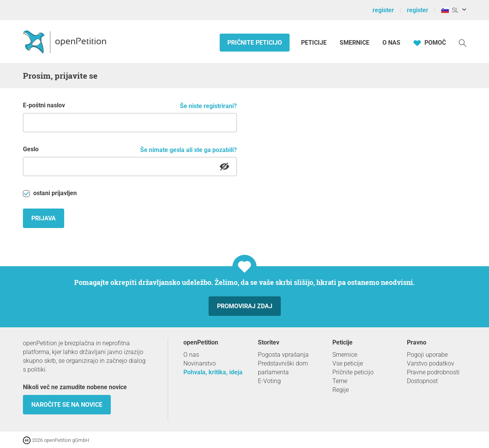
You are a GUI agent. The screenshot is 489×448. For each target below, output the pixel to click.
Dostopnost (422, 381)
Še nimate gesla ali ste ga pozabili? (189, 150)
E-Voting (269, 381)
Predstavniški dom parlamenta (283, 368)
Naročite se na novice (67, 405)
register (383, 10)
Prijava (44, 218)
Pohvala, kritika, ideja (213, 372)
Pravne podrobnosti (433, 372)
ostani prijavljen (50, 193)
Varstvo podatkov (431, 363)
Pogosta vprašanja (283, 355)
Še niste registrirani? (208, 106)
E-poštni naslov (44, 105)
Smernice (355, 43)
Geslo (31, 149)
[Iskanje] (463, 43)
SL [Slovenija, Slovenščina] (450, 10)
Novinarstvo (200, 363)
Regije (341, 390)
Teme (340, 381)
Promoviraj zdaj (245, 306)
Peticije (315, 43)
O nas (391, 43)
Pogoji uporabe (427, 355)
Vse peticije (348, 363)
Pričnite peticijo (255, 43)
